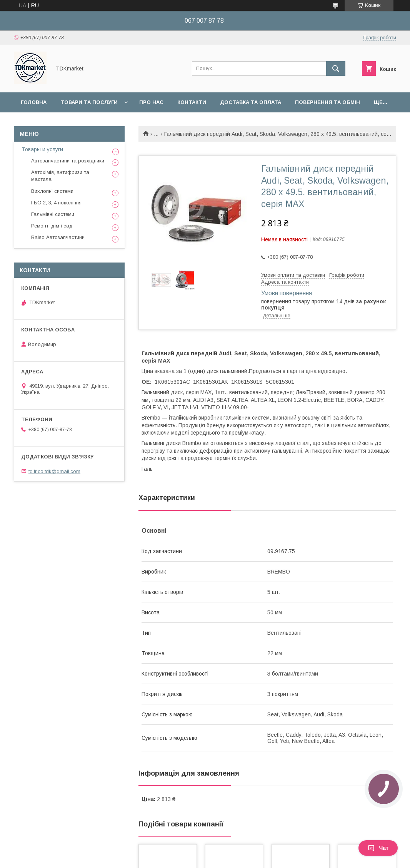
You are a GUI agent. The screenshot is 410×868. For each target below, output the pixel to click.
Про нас (151, 102)
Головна (34, 102)
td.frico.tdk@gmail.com (54, 471)
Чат (378, 848)
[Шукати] (336, 69)
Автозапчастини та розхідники (68, 161)
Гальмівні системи (53, 214)
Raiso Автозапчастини (58, 237)
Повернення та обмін (327, 102)
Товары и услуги (42, 149)
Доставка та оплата (251, 102)
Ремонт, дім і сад (52, 226)
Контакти (192, 102)
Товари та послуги (89, 102)
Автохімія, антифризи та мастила (60, 176)
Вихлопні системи (52, 191)
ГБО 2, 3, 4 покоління (56, 203)
